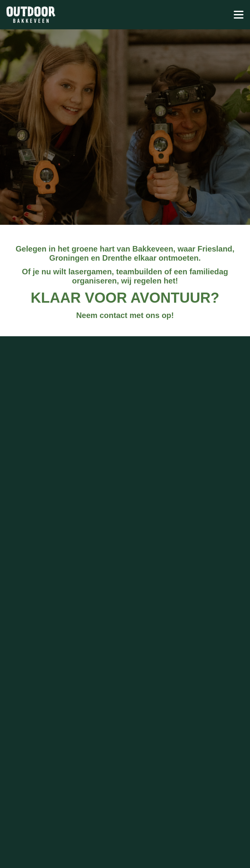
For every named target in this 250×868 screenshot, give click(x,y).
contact (113, 315)
